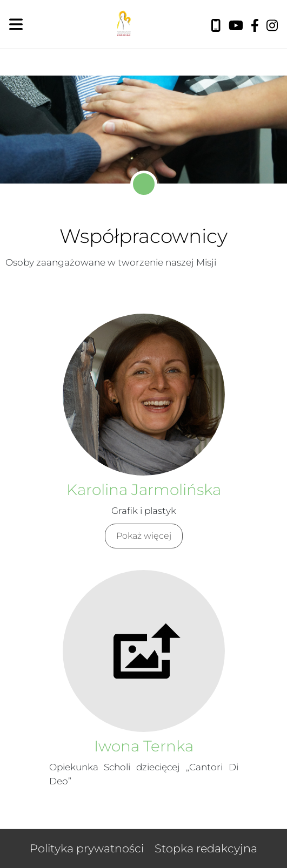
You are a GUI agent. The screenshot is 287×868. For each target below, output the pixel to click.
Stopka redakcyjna (206, 848)
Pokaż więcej (144, 536)
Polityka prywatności (87, 848)
